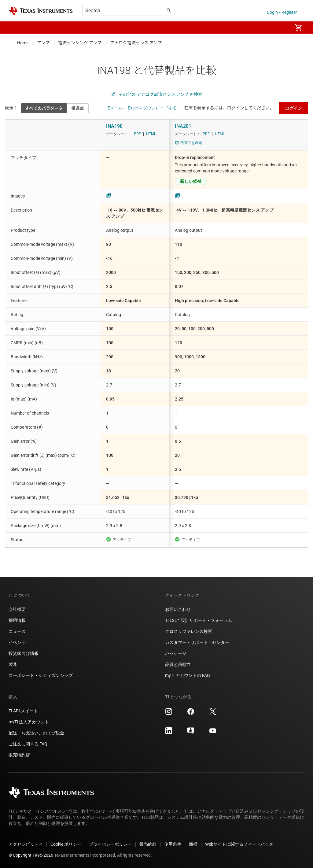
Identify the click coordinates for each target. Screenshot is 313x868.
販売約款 (148, 844)
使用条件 (173, 844)
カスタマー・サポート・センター (197, 642)
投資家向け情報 (24, 653)
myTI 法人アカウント (29, 722)
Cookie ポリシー (66, 844)
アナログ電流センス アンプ (136, 43)
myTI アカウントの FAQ (188, 675)
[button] (15, 28)
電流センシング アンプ (80, 43)
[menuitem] (281, 28)
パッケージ (176, 653)
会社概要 (17, 609)
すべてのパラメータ (44, 108)
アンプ (43, 43)
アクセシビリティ (26, 844)
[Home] (41, 11)
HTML (151, 134)
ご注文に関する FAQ (28, 744)
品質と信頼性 (178, 664)
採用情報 (17, 620)
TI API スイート (23, 711)
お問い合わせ (178, 609)
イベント (17, 642)
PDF (137, 134)
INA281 (183, 126)
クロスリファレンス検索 (189, 631)
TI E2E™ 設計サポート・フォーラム (199, 620)
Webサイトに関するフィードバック (239, 844)
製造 (13, 664)
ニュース (17, 631)
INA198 (114, 126)
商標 (193, 844)
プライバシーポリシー (110, 844)
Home (23, 43)
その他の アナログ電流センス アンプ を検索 (156, 94)
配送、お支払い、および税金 (36, 733)
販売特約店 (19, 755)
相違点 (78, 108)
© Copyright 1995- (31, 855)
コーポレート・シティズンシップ (41, 675)
